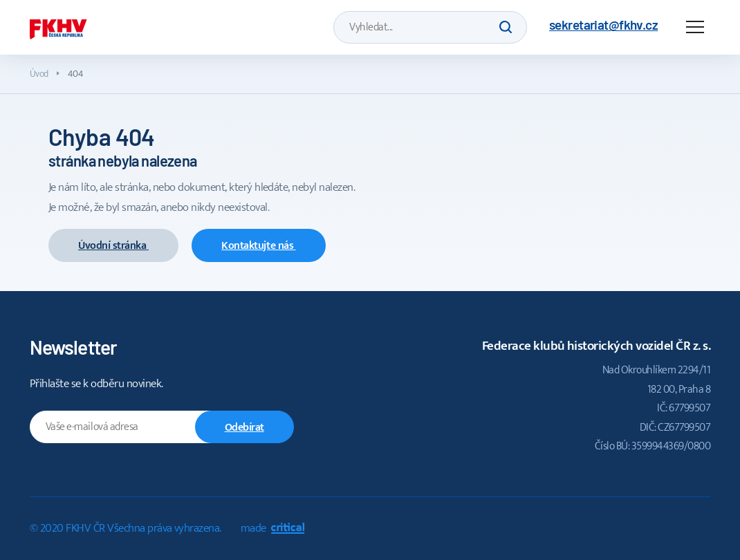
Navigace (695, 27)
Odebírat (244, 428)
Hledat (506, 27)
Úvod (39, 74)
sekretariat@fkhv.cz (603, 25)
